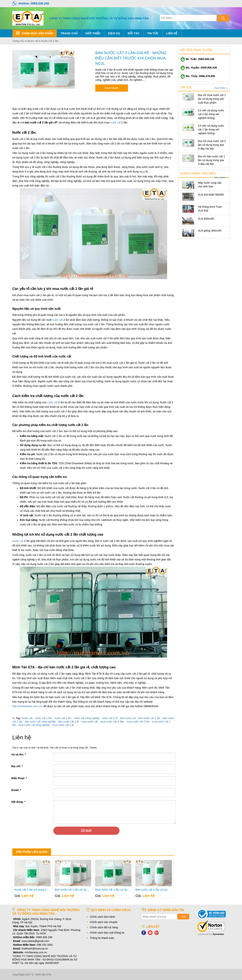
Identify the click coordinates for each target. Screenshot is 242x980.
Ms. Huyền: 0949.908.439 (199, 68)
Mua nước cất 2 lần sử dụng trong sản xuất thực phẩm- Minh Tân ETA (113, 890)
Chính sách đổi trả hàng (104, 927)
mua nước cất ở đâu (112, 722)
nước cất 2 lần (63, 718)
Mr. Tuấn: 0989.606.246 (197, 59)
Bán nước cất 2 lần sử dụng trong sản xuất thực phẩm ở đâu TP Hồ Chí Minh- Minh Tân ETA (73, 890)
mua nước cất (90, 722)
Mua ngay (112, 88)
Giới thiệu (93, 33)
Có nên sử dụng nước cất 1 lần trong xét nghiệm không (211, 130)
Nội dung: (18, 802)
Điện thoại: (19, 778)
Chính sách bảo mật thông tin (107, 933)
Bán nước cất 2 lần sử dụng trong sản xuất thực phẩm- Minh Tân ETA (154, 890)
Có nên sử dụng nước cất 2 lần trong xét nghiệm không (211, 114)
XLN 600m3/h (206, 219)
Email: (16, 790)
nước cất (115, 122)
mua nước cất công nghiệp (34, 725)
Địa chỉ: (17, 766)
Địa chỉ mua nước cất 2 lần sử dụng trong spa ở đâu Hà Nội (212, 145)
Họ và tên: (19, 755)
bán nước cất (128, 718)
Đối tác (133, 33)
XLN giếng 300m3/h (210, 231)
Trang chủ (69, 33)
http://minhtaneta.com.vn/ (27, 706)
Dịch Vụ (114, 33)
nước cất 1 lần (43, 718)
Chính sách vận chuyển (104, 922)
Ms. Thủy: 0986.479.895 (198, 76)
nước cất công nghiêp (87, 718)
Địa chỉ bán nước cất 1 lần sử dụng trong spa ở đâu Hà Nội (211, 160)
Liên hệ (172, 33)
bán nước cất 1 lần (149, 718)
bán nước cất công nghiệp (40, 722)
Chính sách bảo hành (102, 917)
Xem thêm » (221, 88)
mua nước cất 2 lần (138, 722)
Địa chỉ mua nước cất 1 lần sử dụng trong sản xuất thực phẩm (212, 99)
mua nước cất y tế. (63, 725)
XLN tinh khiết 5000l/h (211, 195)
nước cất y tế (110, 718)
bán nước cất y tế (69, 722)
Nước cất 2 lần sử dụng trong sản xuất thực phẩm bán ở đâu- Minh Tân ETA (33, 890)
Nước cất (18, 541)
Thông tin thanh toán (102, 938)
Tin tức (153, 33)
